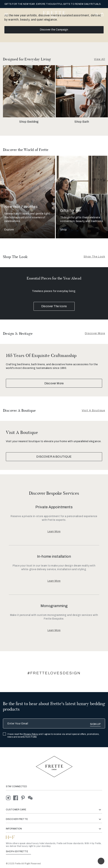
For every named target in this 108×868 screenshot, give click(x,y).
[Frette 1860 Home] (54, 15)
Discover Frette (54, 819)
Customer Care (54, 810)
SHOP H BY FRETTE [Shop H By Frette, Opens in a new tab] (18, 851)
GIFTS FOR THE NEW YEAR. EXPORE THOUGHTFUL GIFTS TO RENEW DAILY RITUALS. (53, 4)
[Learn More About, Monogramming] (54, 630)
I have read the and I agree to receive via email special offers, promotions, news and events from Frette (53, 736)
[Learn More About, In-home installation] (54, 581)
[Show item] (38, 265)
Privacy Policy (31, 734)
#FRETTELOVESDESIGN (54, 673)
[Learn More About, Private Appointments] (54, 532)
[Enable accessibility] (101, 861)
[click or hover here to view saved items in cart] (102, 14)
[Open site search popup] (96, 15)
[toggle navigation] (6, 15)
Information (54, 829)
